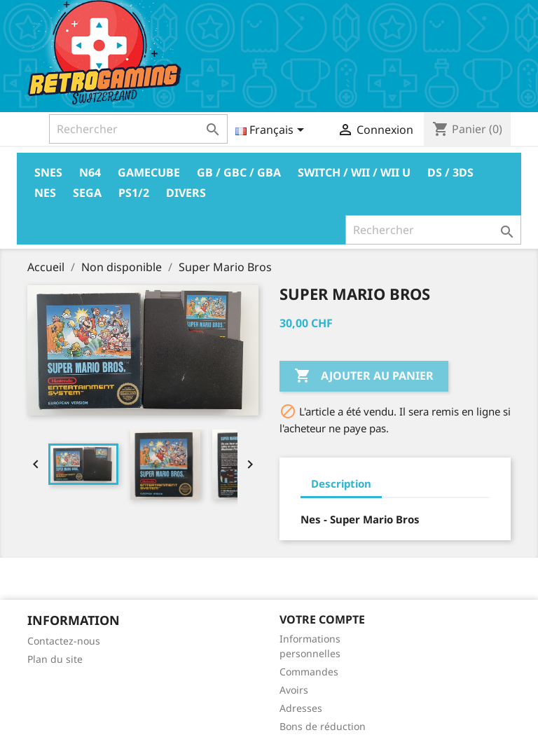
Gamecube (149, 172)
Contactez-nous (64, 641)
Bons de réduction (323, 726)
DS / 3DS (450, 172)
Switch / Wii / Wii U (354, 172)
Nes (45, 193)
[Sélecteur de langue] (272, 131)
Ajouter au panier (364, 376)
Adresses (301, 708)
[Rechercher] (138, 129)
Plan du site (55, 659)
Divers (186, 193)
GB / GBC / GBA (239, 172)
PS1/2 (134, 193)
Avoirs (294, 690)
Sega (87, 193)
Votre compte (322, 619)
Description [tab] (341, 483)
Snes (48, 172)
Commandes (309, 672)
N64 (90, 172)
